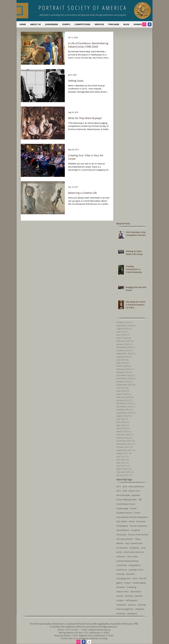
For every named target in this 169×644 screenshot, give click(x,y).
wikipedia (140, 609)
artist (143, 548)
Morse (132, 521)
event (135, 578)
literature (121, 587)
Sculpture (136, 530)
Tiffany (138, 539)
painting (129, 596)
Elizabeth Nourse (124, 513)
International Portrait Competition (132, 517)
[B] (89, 642)
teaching (142, 605)
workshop (121, 613)
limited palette (139, 583)
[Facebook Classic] (150, 24)
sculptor (120, 600)
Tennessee (121, 535)
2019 (119, 491)
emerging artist (124, 578)
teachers (132, 605)
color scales (132, 556)
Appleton (136, 495)
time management (125, 609)
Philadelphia (122, 526)
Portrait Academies (139, 526)
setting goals (132, 600)
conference (122, 570)
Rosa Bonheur (123, 530)
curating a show (136, 570)
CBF (140, 500)
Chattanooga (122, 508)
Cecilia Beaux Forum (126, 504)
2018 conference (136, 486)
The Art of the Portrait (138, 535)
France (137, 513)
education (130, 574)
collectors (121, 556)
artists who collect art (134, 552)
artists (119, 552)
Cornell (133, 508)
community (122, 565)
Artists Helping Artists (127, 500)
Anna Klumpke (123, 495)
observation (136, 592)
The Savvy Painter (125, 539)
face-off (143, 578)
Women (120, 543)
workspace (132, 613)
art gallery (134, 548)
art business (122, 548)
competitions (135, 565)
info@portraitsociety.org (99, 630)
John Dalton (122, 521)
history (128, 583)
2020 (125, 491)
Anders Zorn (134, 491)
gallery (120, 583)
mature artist (123, 592)
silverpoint (121, 605)
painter (120, 596)
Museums (141, 521)
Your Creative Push (134, 543)
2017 (119, 486)
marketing (132, 587)
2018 (125, 486)
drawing (120, 574)
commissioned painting (127, 561)
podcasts (138, 596)
